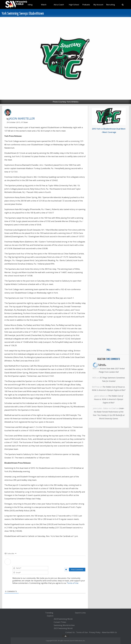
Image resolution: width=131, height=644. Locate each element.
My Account (98, 5)
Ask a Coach (59, 5)
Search (78, 613)
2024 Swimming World (63, 619)
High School (74, 5)
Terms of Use (73, 583)
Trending (29, 5)
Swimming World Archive (64, 625)
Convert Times (60, 622)
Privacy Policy (95, 632)
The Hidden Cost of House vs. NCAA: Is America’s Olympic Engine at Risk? (109, 399)
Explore (50, 616)
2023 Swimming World (63, 628)
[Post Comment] (77, 570)
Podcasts (86, 5)
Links (83, 613)
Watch (44, 5)
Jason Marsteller (22, 118)
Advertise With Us (109, 632)
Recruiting (111, 5)
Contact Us (70, 632)
